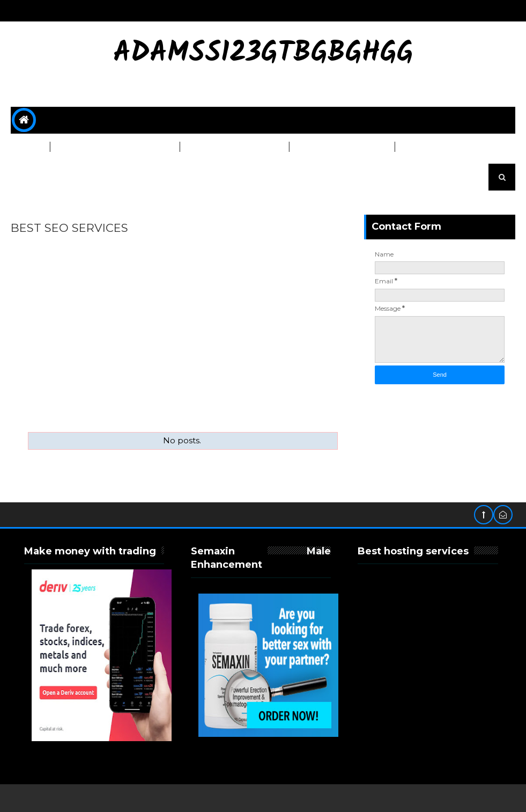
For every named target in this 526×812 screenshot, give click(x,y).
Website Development (110, 147)
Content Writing (337, 147)
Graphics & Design (230, 147)
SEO (26, 147)
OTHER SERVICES (55, 174)
